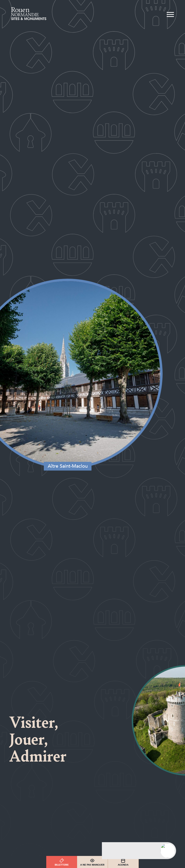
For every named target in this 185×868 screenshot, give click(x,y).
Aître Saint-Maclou (66, 463)
